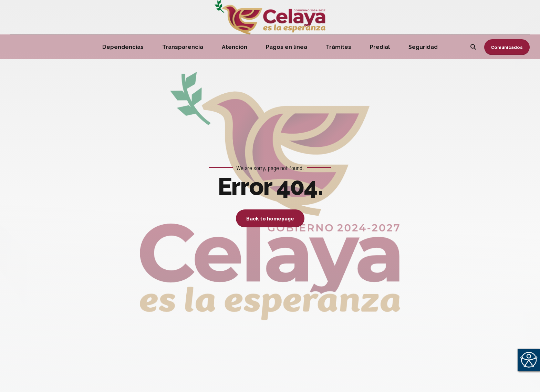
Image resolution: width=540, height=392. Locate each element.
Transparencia (183, 47)
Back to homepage (270, 218)
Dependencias (123, 47)
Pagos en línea (287, 47)
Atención (235, 47)
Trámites (339, 47)
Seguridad (423, 47)
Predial (380, 47)
